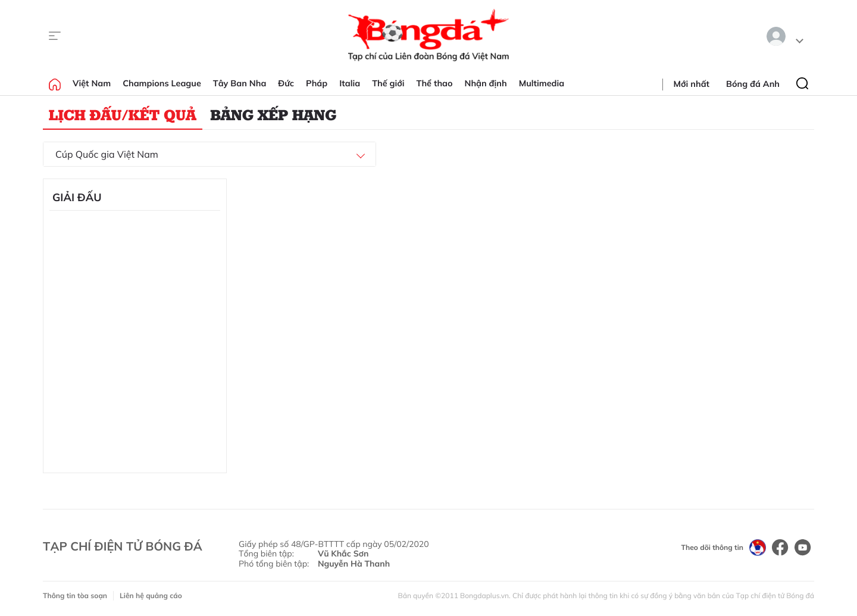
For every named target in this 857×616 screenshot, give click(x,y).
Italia (350, 83)
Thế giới (388, 83)
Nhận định (486, 83)
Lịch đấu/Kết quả (123, 114)
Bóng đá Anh (753, 84)
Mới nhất (692, 84)
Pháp (317, 83)
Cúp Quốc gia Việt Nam (107, 154)
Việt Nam (92, 83)
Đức (286, 83)
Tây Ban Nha (240, 83)
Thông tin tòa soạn (75, 595)
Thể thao (435, 83)
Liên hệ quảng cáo (151, 595)
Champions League (162, 83)
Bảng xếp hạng (274, 114)
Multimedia (542, 83)
